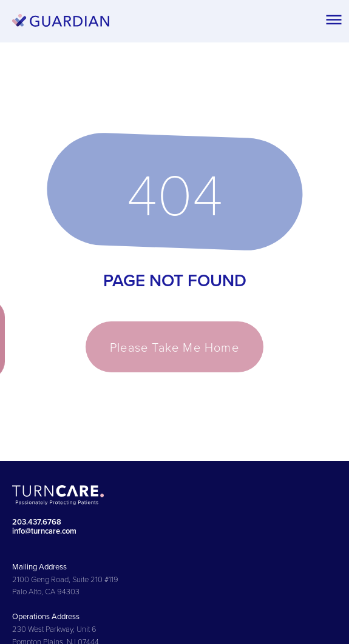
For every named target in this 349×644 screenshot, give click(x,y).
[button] (334, 19)
